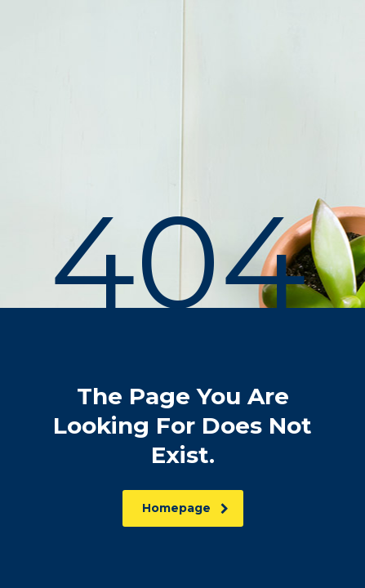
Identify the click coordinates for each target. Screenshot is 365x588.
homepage (185, 508)
